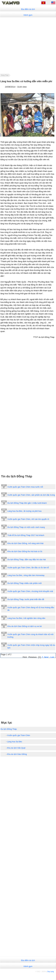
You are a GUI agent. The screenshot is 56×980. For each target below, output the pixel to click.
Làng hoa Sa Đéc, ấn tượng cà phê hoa (24, 511)
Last (52, 657)
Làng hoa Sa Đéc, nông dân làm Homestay (26, 575)
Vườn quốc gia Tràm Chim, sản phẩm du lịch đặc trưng (31, 495)
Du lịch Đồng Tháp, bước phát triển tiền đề (26, 599)
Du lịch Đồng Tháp (9, 729)
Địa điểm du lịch (28, 9)
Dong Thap (5, 75)
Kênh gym (28, 15)
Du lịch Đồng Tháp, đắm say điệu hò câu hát (27, 559)
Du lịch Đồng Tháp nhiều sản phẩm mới (24, 583)
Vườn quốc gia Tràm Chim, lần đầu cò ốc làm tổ (28, 568)
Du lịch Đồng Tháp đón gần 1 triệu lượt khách (27, 503)
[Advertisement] (28, 45)
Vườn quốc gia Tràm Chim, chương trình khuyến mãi (30, 591)
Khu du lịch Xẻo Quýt (16, 748)
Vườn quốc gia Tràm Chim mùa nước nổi (25, 487)
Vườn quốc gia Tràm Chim (19, 735)
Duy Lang (51, 972)
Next (46, 657)
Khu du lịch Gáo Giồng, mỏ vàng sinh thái (25, 543)
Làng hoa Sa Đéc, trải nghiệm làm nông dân (26, 618)
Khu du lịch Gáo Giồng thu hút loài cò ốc (25, 551)
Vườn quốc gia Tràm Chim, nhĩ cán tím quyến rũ (28, 519)
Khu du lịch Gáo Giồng (17, 754)
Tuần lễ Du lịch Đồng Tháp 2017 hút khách (26, 535)
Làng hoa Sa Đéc (15, 742)
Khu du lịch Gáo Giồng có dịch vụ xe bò (25, 626)
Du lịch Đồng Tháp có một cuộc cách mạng (26, 527)
